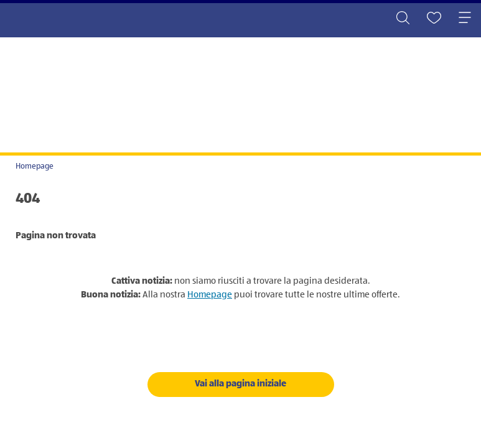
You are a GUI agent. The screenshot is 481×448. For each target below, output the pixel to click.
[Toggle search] (403, 19)
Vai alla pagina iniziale (240, 384)
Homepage (35, 166)
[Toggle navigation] (465, 19)
